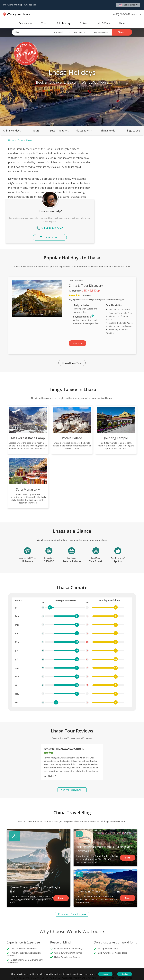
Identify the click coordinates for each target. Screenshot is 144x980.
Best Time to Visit (60, 131)
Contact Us (136, 14)
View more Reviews (71, 746)
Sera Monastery (28, 445)
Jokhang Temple (116, 394)
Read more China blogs (71, 870)
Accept (105, 974)
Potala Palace (72, 394)
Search (122, 32)
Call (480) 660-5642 (118, 177)
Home (11, 140)
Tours (44, 23)
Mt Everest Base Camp (28, 394)
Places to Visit (84, 131)
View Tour (77, 299)
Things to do (108, 131)
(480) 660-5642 (122, 14)
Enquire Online (116, 187)
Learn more (89, 974)
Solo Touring (63, 23)
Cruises (83, 23)
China (20, 140)
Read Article (61, 855)
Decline (125, 974)
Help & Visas (103, 23)
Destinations (25, 23)
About (122, 23)
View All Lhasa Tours (72, 319)
